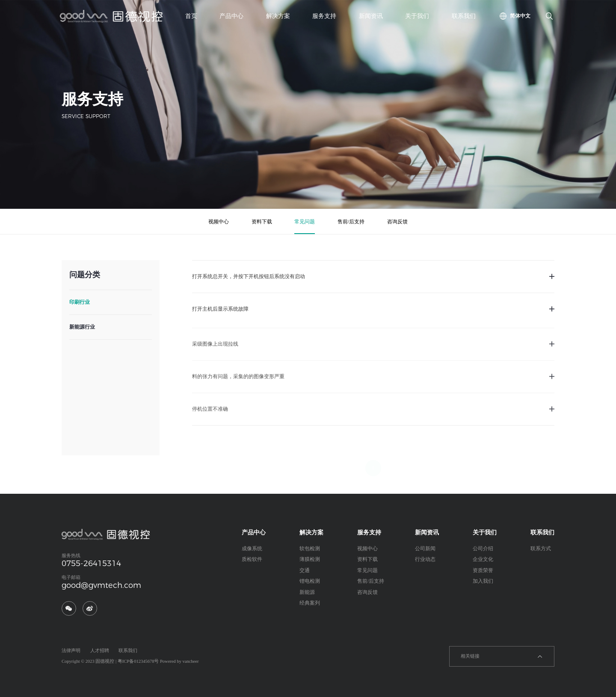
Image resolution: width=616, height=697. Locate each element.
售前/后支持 (351, 222)
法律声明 (71, 651)
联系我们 (464, 16)
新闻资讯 (371, 16)
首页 (191, 16)
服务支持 (324, 16)
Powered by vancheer (179, 661)
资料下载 (262, 222)
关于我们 (417, 16)
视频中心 (219, 222)
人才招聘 (100, 651)
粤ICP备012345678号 (138, 661)
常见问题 (305, 222)
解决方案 (278, 16)
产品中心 (231, 16)
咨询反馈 (397, 222)
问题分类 (84, 275)
